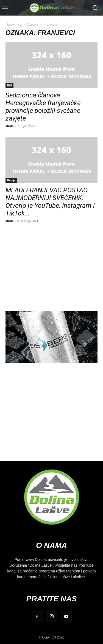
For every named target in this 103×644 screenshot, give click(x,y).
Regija (11, 180)
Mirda (9, 126)
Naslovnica (14, 24)
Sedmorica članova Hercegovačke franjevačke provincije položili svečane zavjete (43, 107)
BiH (9, 85)
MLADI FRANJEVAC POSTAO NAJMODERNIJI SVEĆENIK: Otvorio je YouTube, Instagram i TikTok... (50, 202)
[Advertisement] (51, 266)
